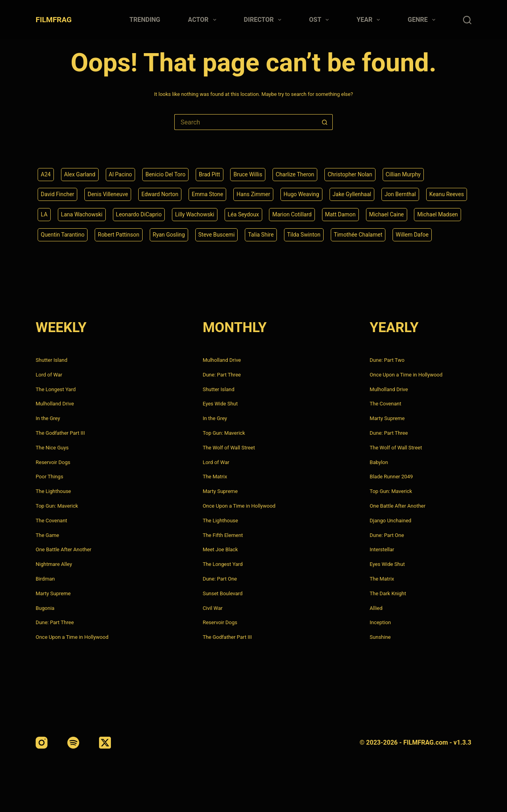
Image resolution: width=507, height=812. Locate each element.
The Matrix (215, 477)
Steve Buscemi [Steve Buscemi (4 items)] (217, 235)
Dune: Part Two (387, 360)
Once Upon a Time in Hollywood (72, 637)
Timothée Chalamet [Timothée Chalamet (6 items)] (358, 235)
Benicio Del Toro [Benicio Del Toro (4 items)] (165, 174)
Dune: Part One (220, 579)
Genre (423, 20)
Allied (376, 608)
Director (264, 20)
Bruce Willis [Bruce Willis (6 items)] (248, 174)
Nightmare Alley (54, 564)
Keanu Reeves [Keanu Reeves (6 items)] (447, 194)
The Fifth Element (223, 535)
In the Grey (48, 418)
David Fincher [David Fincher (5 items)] (57, 194)
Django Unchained (390, 521)
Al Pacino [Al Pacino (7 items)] (121, 174)
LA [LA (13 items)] (44, 214)
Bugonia (45, 608)
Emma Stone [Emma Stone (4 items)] (208, 194)
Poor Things (50, 477)
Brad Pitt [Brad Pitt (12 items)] (210, 174)
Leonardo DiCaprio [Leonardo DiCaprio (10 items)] (139, 214)
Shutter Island (51, 360)
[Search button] (325, 122)
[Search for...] (246, 122)
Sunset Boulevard (223, 593)
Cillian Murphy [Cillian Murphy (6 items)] (403, 174)
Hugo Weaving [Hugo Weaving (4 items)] (301, 194)
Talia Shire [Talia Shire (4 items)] (261, 235)
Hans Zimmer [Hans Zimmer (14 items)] (253, 194)
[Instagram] (42, 743)
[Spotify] (73, 743)
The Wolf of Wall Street (229, 448)
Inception (380, 622)
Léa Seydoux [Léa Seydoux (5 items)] (243, 214)
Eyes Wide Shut (220, 404)
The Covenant (51, 521)
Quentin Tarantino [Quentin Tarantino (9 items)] (63, 235)
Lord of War (49, 375)
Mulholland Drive (55, 404)
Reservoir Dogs (53, 462)
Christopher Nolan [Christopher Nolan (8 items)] (350, 174)
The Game (47, 535)
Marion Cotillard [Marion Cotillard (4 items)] (292, 214)
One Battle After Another (64, 549)
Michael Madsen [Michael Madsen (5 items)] (437, 214)
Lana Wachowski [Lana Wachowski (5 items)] (82, 214)
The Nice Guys (52, 448)
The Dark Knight (388, 593)
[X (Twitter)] (105, 743)
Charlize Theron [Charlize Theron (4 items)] (295, 174)
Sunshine (380, 637)
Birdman (45, 579)
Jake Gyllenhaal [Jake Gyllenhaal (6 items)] (352, 194)
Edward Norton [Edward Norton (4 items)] (160, 194)
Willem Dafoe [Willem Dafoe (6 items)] (412, 235)
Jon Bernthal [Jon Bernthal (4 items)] (400, 194)
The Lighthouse (53, 491)
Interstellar (382, 549)
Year (370, 20)
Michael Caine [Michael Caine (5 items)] (387, 214)
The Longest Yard (56, 389)
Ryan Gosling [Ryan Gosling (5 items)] (169, 235)
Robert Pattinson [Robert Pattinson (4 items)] (119, 235)
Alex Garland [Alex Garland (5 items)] (80, 174)
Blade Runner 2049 (391, 477)
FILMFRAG (54, 20)
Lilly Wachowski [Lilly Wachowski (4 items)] (195, 214)
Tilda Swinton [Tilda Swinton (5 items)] (304, 235)
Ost (320, 20)
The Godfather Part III (60, 433)
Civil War (213, 608)
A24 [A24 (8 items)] (46, 174)
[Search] (467, 20)
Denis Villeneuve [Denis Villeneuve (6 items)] (108, 194)
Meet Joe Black (220, 549)
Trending (145, 20)
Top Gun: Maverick (57, 506)
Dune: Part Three (55, 622)
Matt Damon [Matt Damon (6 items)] (340, 214)
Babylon (379, 462)
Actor (204, 20)
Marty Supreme (53, 593)
